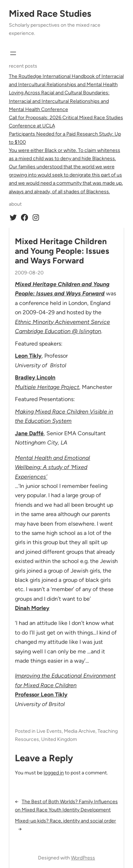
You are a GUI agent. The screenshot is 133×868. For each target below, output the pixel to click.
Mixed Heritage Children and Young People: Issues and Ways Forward (62, 251)
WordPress (83, 858)
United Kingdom (59, 739)
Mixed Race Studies (50, 14)
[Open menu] (13, 53)
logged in (54, 773)
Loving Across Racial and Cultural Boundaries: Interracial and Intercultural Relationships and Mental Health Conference (59, 101)
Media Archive (80, 731)
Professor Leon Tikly (41, 695)
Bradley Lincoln (35, 377)
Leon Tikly (28, 356)
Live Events (49, 731)
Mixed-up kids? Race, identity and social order (65, 821)
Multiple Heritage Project (47, 387)
